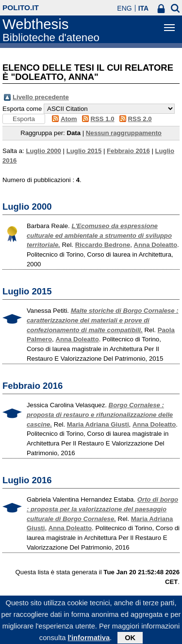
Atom (69, 119)
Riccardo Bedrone (103, 245)
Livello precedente (41, 97)
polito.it (21, 8)
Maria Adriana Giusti (98, 424)
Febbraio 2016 (128, 151)
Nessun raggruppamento (124, 133)
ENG (124, 8)
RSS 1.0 (103, 119)
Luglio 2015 (84, 151)
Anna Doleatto (156, 245)
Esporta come (22, 109)
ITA (144, 8)
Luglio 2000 (43, 151)
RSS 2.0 (140, 119)
